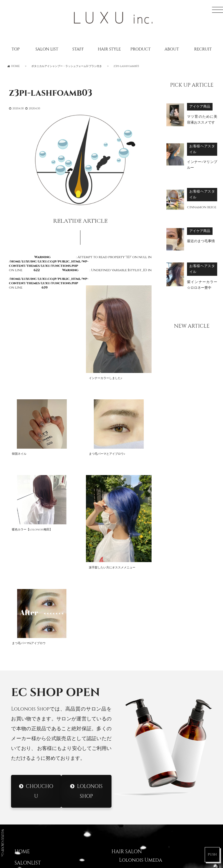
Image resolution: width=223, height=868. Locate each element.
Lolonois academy (144, 795)
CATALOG (26, 742)
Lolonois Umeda (141, 706)
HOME (22, 697)
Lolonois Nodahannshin (152, 717)
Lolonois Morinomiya (148, 751)
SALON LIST (47, 49)
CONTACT (27, 776)
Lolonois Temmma (143, 773)
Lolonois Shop (90, 637)
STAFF (78, 49)
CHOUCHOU (39, 637)
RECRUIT (203, 49)
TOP (16, 49)
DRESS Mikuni (136, 826)
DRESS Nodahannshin (147, 838)
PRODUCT (140, 49)
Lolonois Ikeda (139, 762)
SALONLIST (28, 708)
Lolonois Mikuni (141, 740)
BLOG (21, 731)
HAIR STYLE (109, 49)
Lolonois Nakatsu (143, 784)
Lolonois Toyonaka (145, 728)
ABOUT (172, 49)
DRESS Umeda (136, 815)
